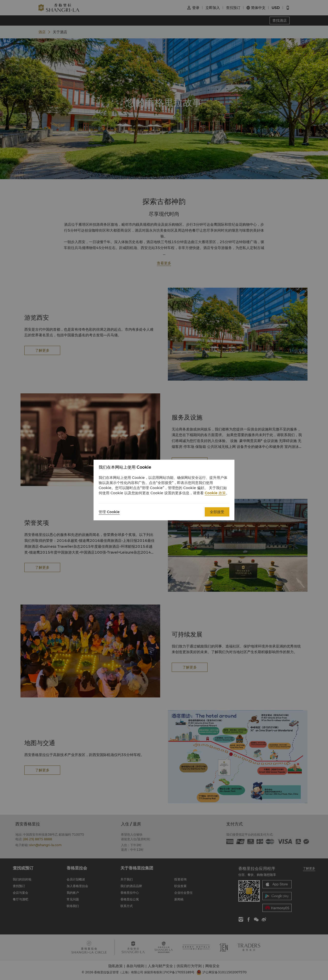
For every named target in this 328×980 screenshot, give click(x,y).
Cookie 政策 (215, 493)
